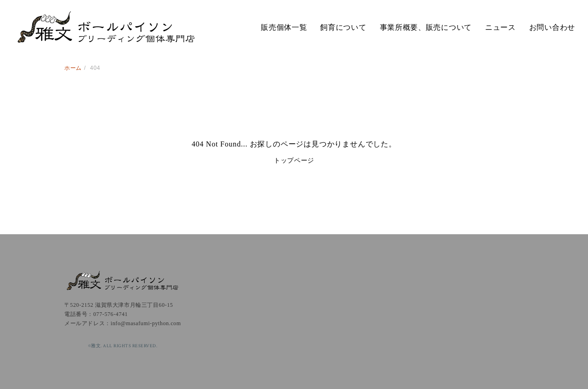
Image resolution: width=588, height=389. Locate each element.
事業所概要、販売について (426, 27)
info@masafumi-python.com (146, 323)
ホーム (73, 68)
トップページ (294, 161)
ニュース (500, 27)
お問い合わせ (552, 27)
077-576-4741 (110, 314)
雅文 (106, 28)
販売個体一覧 (284, 27)
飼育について (343, 27)
